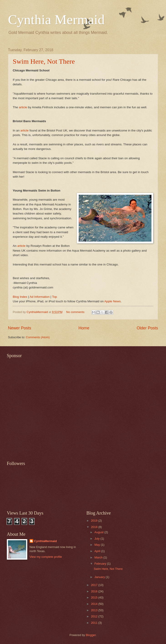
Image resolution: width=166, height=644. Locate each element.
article (23, 107)
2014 (95, 604)
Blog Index (20, 297)
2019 (95, 521)
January (100, 577)
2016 (95, 591)
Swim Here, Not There (44, 61)
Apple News (113, 301)
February (101, 564)
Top (55, 297)
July (97, 539)
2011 (95, 623)
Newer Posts (20, 328)
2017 (95, 585)
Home (84, 328)
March (99, 557)
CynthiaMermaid (45, 541)
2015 (95, 597)
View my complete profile (46, 557)
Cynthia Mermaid (56, 20)
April (98, 551)
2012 (95, 616)
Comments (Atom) (38, 337)
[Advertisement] (46, 407)
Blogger (91, 635)
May (98, 545)
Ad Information (40, 297)
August (99, 532)
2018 (95, 527)
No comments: (76, 312)
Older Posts (147, 328)
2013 (95, 610)
